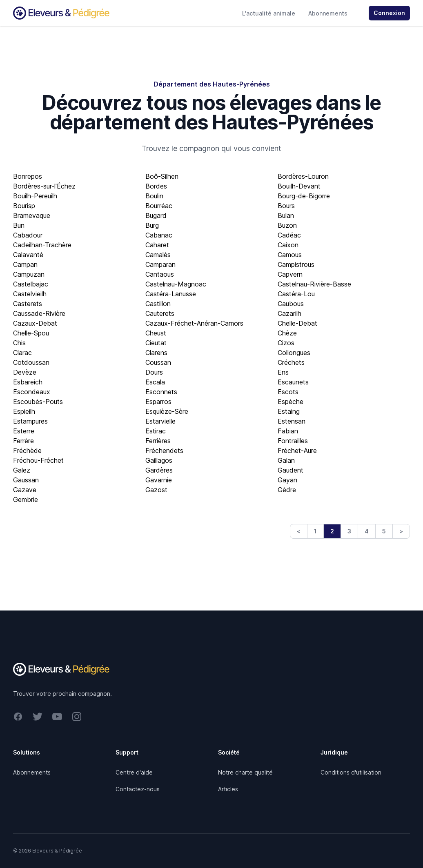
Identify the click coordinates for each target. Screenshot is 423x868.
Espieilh (24, 411)
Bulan (286, 215)
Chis (19, 343)
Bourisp (24, 206)
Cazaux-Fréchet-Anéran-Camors (194, 323)
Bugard (156, 215)
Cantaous (160, 274)
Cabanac (159, 235)
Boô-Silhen (162, 176)
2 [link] (332, 531)
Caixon (288, 245)
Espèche (291, 402)
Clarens (156, 353)
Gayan (287, 480)
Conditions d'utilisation (351, 772)
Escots (288, 392)
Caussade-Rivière (39, 313)
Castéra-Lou (296, 294)
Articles (228, 789)
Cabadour (28, 235)
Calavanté (28, 255)
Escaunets (293, 382)
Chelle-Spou (31, 333)
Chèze (287, 333)
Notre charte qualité (245, 772)
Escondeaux (32, 392)
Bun (19, 225)
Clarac (22, 353)
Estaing (289, 411)
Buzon (287, 225)
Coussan (158, 362)
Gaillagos (159, 460)
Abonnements (328, 13)
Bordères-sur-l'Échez (44, 186)
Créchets (291, 362)
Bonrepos (28, 176)
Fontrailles (293, 441)
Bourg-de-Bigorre (304, 196)
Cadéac (289, 235)
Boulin (154, 196)
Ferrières (158, 441)
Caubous (291, 304)
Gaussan (26, 480)
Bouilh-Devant (299, 186)
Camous (290, 255)
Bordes (156, 186)
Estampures (30, 421)
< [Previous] (299, 531)
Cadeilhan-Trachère (42, 245)
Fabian (288, 431)
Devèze (25, 372)
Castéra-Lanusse (171, 294)
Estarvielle (160, 421)
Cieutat (156, 343)
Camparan (160, 264)
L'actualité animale (269, 13)
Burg (152, 225)
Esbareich (28, 382)
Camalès (158, 255)
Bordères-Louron (303, 176)
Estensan (292, 421)
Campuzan (29, 274)
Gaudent (291, 470)
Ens (283, 372)
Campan (25, 264)
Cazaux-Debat (35, 323)
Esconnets (161, 392)
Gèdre (287, 490)
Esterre (24, 431)
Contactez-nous (138, 789)
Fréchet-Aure (297, 451)
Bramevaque (32, 215)
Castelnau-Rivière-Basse (314, 284)
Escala (155, 382)
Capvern (290, 274)
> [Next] (401, 531)
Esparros (158, 402)
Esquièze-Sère (167, 411)
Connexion (389, 13)
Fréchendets (164, 451)
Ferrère (23, 441)
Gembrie (26, 499)
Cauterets (160, 313)
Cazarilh (289, 313)
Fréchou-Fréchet (38, 460)
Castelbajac (31, 284)
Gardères (159, 470)
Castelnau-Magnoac (176, 284)
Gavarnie (159, 480)
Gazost (156, 490)
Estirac (156, 431)
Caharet (157, 245)
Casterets (28, 304)
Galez (22, 470)
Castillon (158, 304)
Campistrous (296, 264)
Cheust (156, 333)
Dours (154, 372)
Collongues (294, 353)
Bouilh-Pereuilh (35, 196)
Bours (286, 206)
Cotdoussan (31, 362)
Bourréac (159, 206)
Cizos (286, 343)
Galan (286, 460)
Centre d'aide (134, 772)
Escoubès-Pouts (38, 402)
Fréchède (27, 451)
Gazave (25, 490)
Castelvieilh (30, 294)
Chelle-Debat (297, 323)
